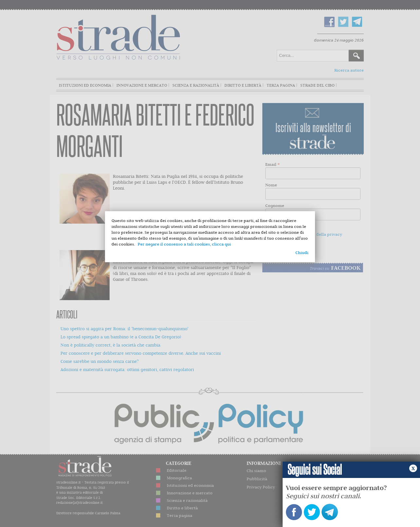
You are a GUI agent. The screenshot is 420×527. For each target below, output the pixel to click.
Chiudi (302, 253)
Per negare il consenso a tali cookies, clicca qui (184, 244)
